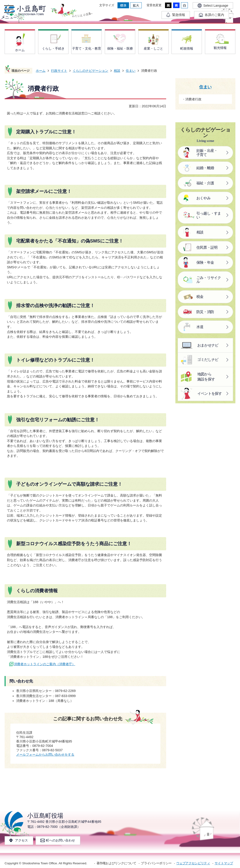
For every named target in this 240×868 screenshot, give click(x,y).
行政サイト (59, 71)
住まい (131, 71)
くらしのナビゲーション (90, 71)
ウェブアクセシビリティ (193, 863)
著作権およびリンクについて (116, 863)
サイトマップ (224, 863)
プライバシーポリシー (156, 863)
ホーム (41, 71)
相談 (117, 71)
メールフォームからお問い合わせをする (45, 754)
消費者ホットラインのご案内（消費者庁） (45, 664)
